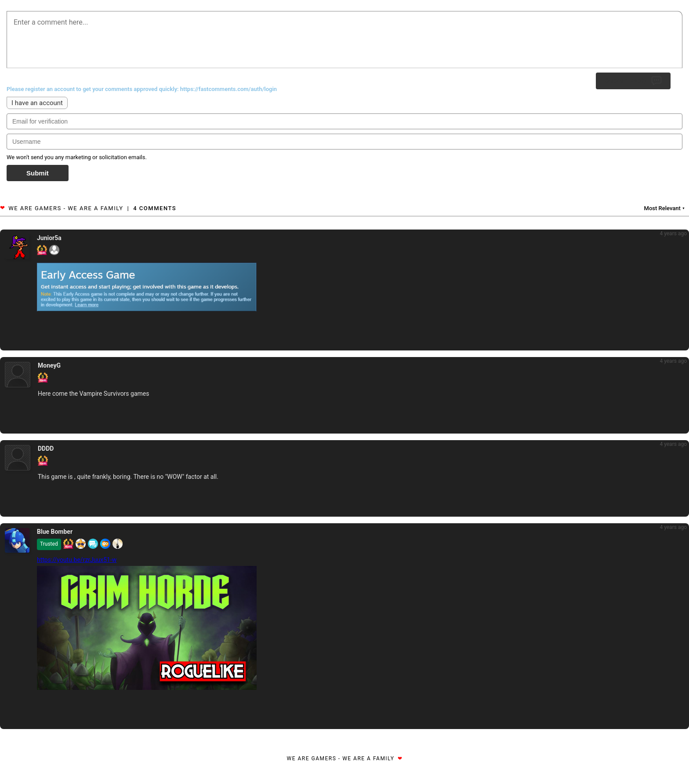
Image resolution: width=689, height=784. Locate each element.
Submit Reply (633, 81)
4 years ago (673, 233)
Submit (38, 173)
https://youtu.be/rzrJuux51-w (77, 560)
